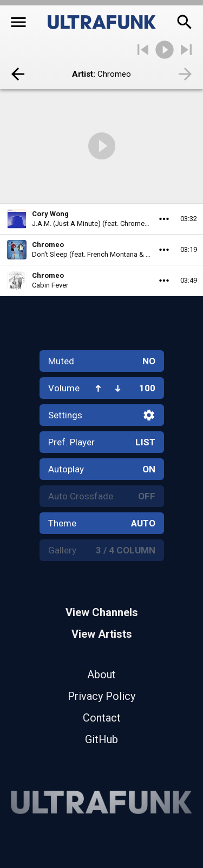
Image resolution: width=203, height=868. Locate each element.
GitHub (101, 739)
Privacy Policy (101, 696)
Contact (102, 718)
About (101, 675)
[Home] (102, 22)
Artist (83, 74)
